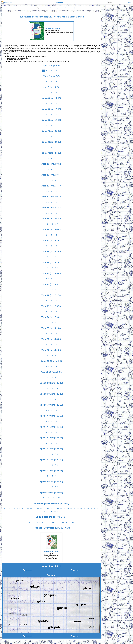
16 (48, 509)
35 (55, 511)
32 (45, 511)
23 (71, 509)
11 (31, 509)
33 (48, 511)
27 (85, 509)
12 (34, 509)
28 (88, 509)
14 (41, 509)
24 (75, 509)
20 (61, 509)
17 (51, 509)
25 (78, 509)
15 (45, 509)
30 (95, 509)
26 (81, 509)
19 (58, 509)
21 (65, 509)
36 (58, 511)
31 (98, 509)
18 (55, 509)
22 (68, 509)
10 (59, 498)
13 (38, 509)
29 (91, 509)
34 (51, 511)
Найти (130, 2)
